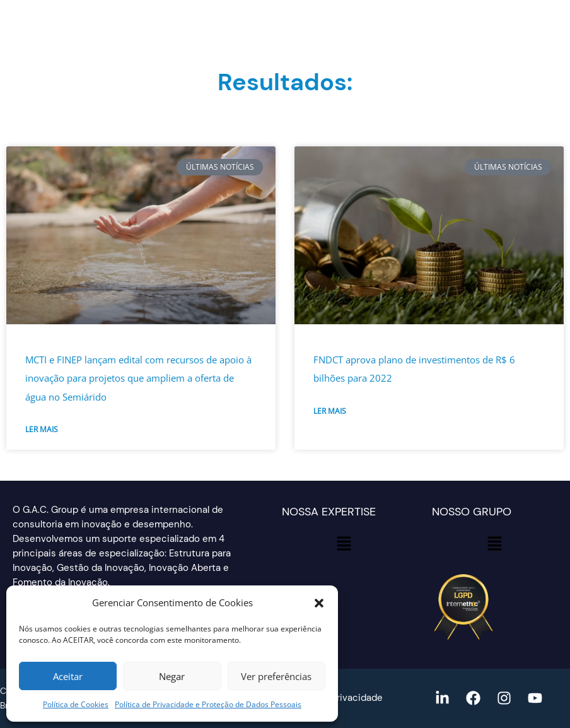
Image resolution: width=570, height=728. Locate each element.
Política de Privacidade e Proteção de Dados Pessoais (208, 704)
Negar (172, 676)
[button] (319, 603)
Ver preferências (276, 676)
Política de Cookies (76, 704)
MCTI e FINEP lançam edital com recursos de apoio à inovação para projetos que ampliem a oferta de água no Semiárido (138, 378)
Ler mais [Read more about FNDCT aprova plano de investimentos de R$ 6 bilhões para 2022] (330, 411)
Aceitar (68, 676)
